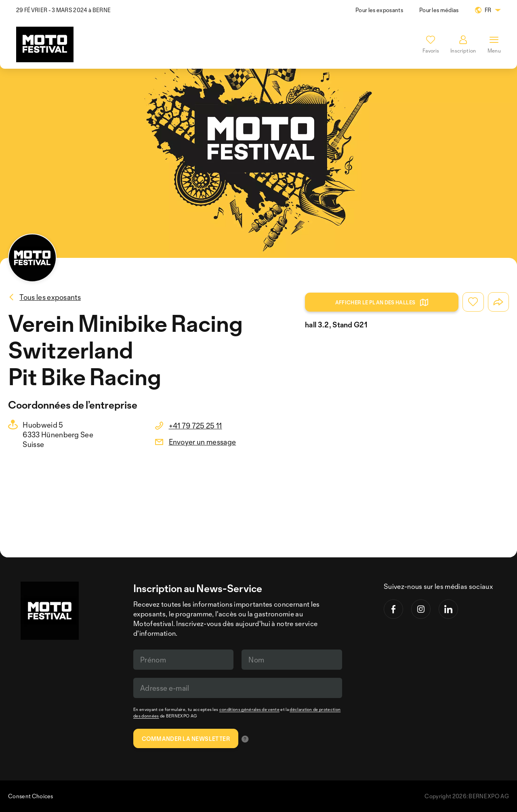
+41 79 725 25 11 (195, 426)
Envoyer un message (203, 442)
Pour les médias (439, 10)
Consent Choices (31, 796)
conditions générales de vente (249, 709)
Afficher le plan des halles (382, 302)
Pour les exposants (379, 10)
